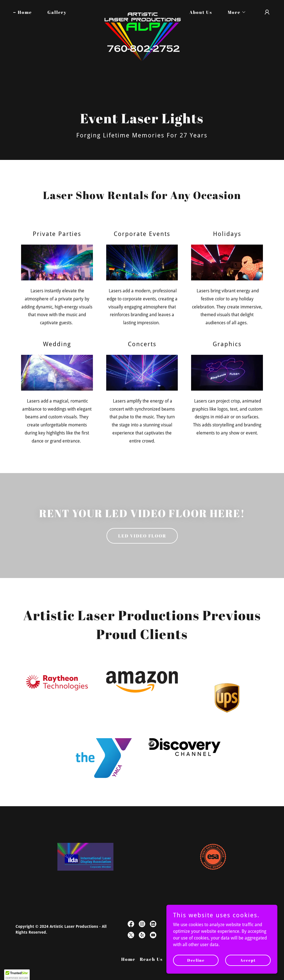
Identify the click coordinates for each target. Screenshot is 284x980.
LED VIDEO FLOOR (142, 536)
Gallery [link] (57, 12)
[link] (142, 11)
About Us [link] (201, 12)
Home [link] (25, 12)
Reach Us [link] (151, 959)
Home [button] (128, 959)
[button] (235, 12)
